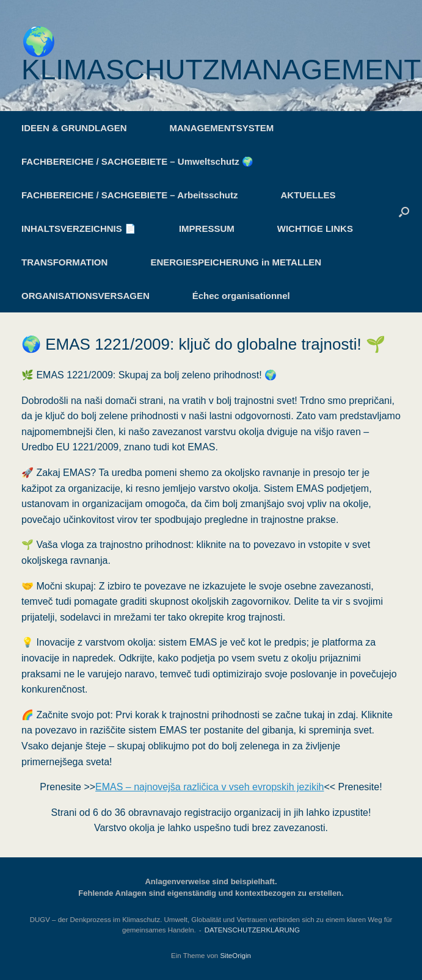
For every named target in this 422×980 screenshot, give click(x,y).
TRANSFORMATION (64, 262)
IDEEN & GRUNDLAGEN (74, 128)
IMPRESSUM (207, 229)
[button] (404, 212)
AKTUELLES (308, 195)
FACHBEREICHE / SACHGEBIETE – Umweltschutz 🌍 (137, 161)
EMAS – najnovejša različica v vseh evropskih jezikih (209, 787)
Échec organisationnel (241, 296)
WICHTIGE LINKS (315, 229)
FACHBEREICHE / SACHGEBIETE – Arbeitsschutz (130, 195)
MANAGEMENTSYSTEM (222, 128)
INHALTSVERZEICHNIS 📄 (79, 229)
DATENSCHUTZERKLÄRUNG (252, 930)
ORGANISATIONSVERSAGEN (85, 296)
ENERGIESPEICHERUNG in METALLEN (236, 262)
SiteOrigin (235, 956)
